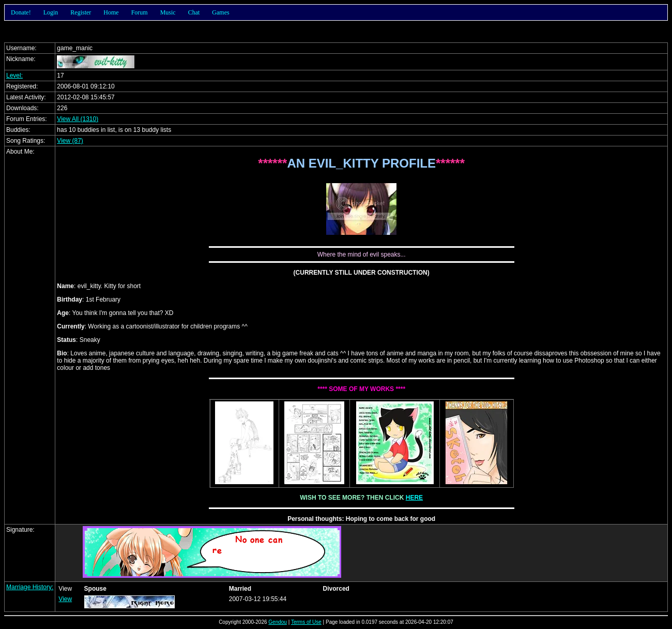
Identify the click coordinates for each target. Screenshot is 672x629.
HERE (414, 498)
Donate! (21, 12)
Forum (140, 12)
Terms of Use (306, 622)
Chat (194, 12)
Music (168, 12)
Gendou (278, 622)
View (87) (70, 141)
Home (111, 12)
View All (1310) (78, 119)
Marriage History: (30, 587)
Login (51, 12)
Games (220, 12)
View (65, 599)
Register (81, 12)
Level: (14, 76)
